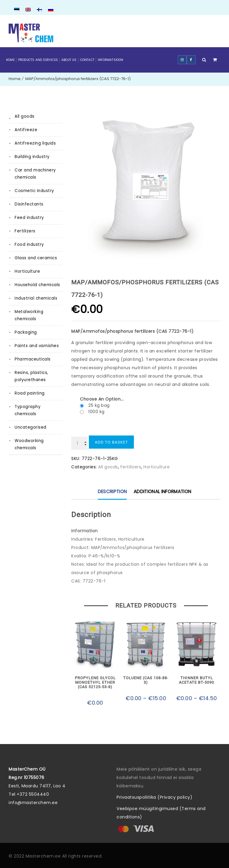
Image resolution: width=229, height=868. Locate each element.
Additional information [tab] (162, 492)
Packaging (26, 332)
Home (10, 60)
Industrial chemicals (35, 298)
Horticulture (27, 271)
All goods (24, 116)
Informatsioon (111, 60)
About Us (69, 60)
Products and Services (38, 60)
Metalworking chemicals (29, 315)
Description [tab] (113, 492)
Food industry (29, 244)
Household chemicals (37, 285)
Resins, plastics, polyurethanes (31, 376)
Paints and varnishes (36, 346)
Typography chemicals (38, 407)
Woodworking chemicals (29, 437)
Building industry (32, 157)
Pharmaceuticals (32, 359)
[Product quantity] (79, 443)
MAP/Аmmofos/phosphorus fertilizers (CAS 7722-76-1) (78, 79)
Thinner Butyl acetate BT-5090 (197, 680)
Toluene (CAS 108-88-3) (146, 678)
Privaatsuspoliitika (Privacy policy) (154, 797)
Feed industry (29, 218)
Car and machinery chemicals (35, 174)
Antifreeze (25, 130)
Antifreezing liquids (34, 143)
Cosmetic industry (33, 191)
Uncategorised (30, 420)
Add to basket (111, 442)
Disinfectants (28, 204)
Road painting (29, 393)
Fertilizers (25, 231)
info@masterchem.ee (33, 802)
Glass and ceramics (35, 258)
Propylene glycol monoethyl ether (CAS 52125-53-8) (95, 683)
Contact (87, 60)
